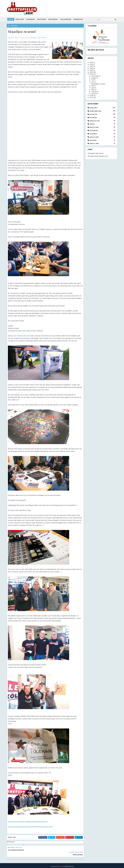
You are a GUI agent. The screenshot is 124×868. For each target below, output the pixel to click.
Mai (92, 86)
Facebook (31, 19)
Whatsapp (42, 19)
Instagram (53, 19)
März (93, 90)
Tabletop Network (24, 336)
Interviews (93, 134)
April (93, 88)
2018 (91, 96)
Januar (93, 94)
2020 (91, 72)
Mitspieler (93, 118)
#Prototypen (94, 127)
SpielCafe (20, 19)
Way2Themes (69, 862)
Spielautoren (94, 137)
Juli (92, 80)
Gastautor (93, 114)
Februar (94, 92)
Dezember (95, 76)
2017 (91, 98)
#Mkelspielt (15, 26)
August (94, 78)
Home (11, 19)
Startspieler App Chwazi (95, 153)
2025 (91, 62)
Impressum (78, 19)
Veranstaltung (95, 121)
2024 (91, 64)
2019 (91, 74)
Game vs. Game (94, 144)
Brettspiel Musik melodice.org (98, 156)
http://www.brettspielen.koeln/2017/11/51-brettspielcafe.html (30, 827)
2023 (91, 66)
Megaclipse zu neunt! (98, 84)
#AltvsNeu (93, 140)
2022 (91, 68)
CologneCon (66, 19)
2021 (91, 70)
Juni (92, 82)
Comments (43, 38)
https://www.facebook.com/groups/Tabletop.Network (28, 822)
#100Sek (92, 124)
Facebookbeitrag (95, 111)
